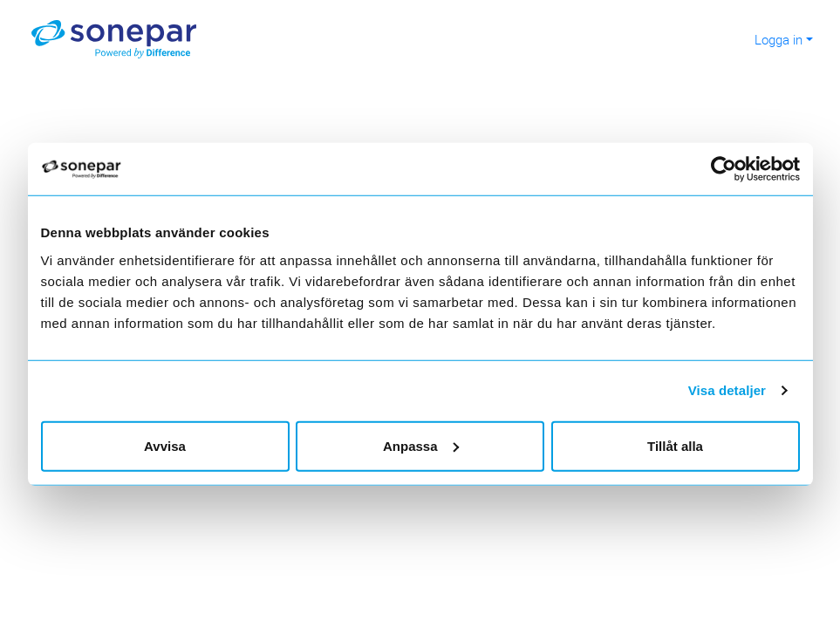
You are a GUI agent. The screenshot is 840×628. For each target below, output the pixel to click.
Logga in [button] (779, 39)
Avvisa (165, 445)
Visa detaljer (727, 390)
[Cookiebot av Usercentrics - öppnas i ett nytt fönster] (731, 169)
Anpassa (421, 445)
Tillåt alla (675, 445)
